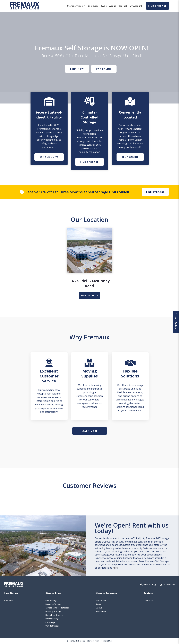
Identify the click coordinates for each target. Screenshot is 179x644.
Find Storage (157, 6)
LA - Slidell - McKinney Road (90, 283)
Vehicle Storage (52, 626)
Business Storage (53, 604)
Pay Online (104, 69)
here (115, 568)
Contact (123, 6)
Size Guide (93, 6)
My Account (136, 6)
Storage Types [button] (75, 6)
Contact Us (149, 601)
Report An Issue (176, 322)
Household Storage (54, 615)
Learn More (90, 431)
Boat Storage (51, 601)
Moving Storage (53, 619)
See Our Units (49, 157)
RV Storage (50, 622)
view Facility (90, 296)
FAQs (104, 6)
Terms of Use (107, 641)
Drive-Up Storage (53, 611)
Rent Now (77, 69)
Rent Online (130, 157)
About (113, 6)
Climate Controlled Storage (57, 608)
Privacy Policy (94, 641)
